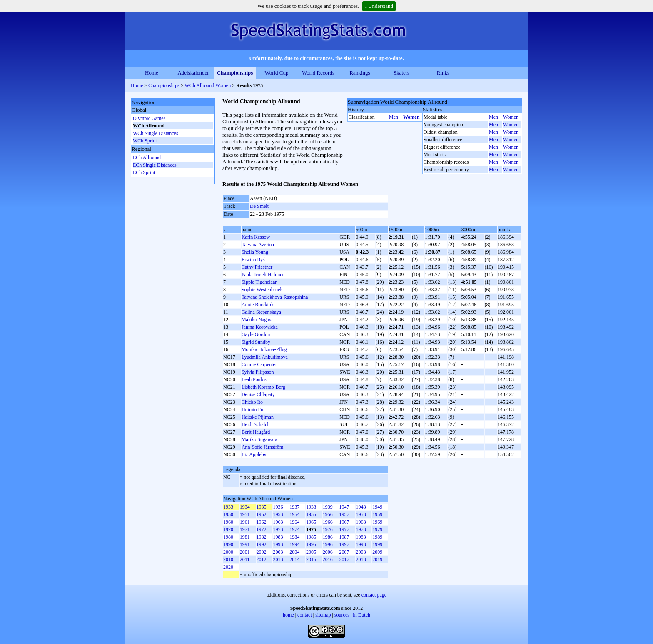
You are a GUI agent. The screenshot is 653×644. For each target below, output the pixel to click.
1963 (278, 522)
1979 (377, 529)
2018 (361, 559)
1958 (361, 514)
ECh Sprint (144, 172)
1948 (361, 507)
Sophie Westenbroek (262, 290)
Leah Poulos (254, 379)
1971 (245, 529)
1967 (344, 522)
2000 (228, 552)
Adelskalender (193, 73)
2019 (377, 559)
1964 (294, 522)
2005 (311, 552)
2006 (328, 552)
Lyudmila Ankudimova (265, 357)
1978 (361, 529)
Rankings (360, 73)
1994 (294, 544)
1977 (344, 529)
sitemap (323, 615)
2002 (262, 552)
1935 (262, 507)
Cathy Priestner (257, 267)
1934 (245, 507)
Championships (235, 73)
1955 (311, 514)
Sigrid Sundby (256, 342)
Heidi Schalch (256, 424)
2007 (344, 552)
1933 (228, 507)
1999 (377, 544)
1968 (361, 522)
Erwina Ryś (253, 260)
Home (152, 73)
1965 (311, 522)
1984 (294, 537)
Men (394, 117)
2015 (311, 559)
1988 (361, 537)
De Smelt (259, 206)
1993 (278, 544)
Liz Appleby (254, 454)
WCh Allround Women (208, 85)
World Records (318, 73)
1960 (228, 522)
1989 (377, 537)
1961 (245, 522)
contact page (374, 595)
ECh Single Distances (155, 165)
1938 (311, 507)
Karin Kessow (256, 237)
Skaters (401, 73)
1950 (228, 514)
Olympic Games (149, 118)
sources (342, 615)
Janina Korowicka (260, 327)
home (288, 615)
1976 (328, 529)
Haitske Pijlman (258, 417)
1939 (328, 507)
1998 (361, 544)
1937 (294, 507)
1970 (228, 529)
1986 (328, 537)
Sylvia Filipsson (258, 372)
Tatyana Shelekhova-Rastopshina (275, 297)
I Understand (379, 6)
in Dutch (361, 615)
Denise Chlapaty (258, 394)
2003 (278, 552)
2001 (245, 552)
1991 (245, 544)
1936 (278, 507)
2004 (294, 552)
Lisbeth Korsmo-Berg (263, 387)
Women (411, 117)
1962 (262, 522)
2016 (328, 559)
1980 (228, 537)
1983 (278, 537)
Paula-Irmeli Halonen (263, 275)
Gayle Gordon (256, 334)
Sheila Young (255, 252)
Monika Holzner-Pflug (264, 349)
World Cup (276, 73)
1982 (262, 537)
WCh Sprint (145, 141)
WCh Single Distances (156, 133)
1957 (344, 514)
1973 (278, 529)
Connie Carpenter (259, 364)
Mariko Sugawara (259, 439)
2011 (245, 559)
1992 (262, 544)
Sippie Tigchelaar (259, 282)
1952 (262, 514)
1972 (262, 529)
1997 (344, 544)
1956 (328, 514)
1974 (294, 529)
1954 (294, 514)
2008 (361, 552)
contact (305, 615)
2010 (228, 559)
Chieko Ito (252, 402)
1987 (344, 537)
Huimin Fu (252, 409)
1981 (245, 537)
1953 (278, 514)
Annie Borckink (258, 305)
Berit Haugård (256, 432)
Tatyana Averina (258, 245)
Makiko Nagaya (258, 320)
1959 (377, 514)
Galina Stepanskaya (261, 312)
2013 (278, 559)
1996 (328, 544)
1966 (328, 522)
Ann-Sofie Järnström (262, 447)
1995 (311, 544)
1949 (377, 507)
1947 (344, 507)
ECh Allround (147, 157)
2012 (262, 559)
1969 (377, 522)
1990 (228, 544)
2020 (228, 567)
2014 (294, 559)
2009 (377, 552)
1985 (311, 537)
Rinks (443, 73)
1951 (245, 514)
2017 (344, 559)
